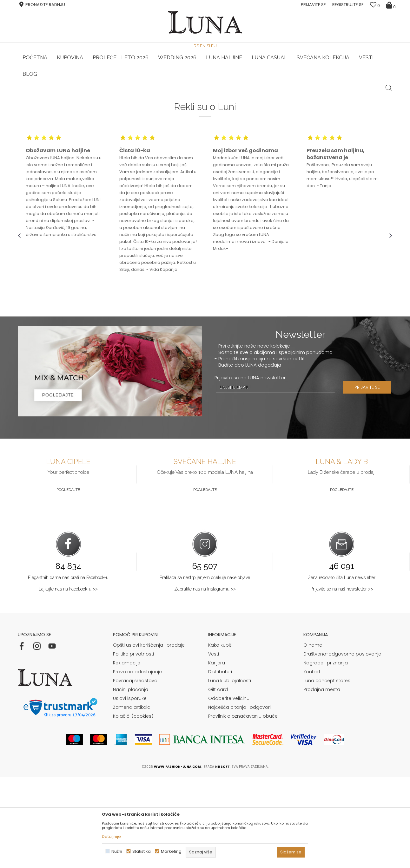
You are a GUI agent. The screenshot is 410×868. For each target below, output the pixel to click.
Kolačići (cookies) (133, 807)
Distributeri (220, 763)
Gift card (218, 781)
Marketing (171, 851)
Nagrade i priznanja (326, 754)
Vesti (214, 745)
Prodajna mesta (322, 781)
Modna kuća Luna (35, 105)
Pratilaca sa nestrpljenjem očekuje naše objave (205, 669)
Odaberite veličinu (229, 790)
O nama (313, 736)
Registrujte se (348, 5)
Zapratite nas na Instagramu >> (205, 680)
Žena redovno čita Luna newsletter (342, 669)
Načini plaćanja (131, 781)
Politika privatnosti (133, 745)
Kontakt (312, 763)
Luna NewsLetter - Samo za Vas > (207, 96)
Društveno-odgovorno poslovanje (342, 745)
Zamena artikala (132, 799)
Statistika (142, 851)
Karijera (217, 754)
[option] (80, 96)
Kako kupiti (220, 736)
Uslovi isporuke (130, 790)
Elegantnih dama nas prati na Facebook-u (68, 669)
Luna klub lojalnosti (230, 772)
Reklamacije (127, 754)
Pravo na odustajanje (137, 763)
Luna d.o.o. (68, 105)
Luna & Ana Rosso (330, 96)
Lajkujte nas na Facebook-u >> (68, 680)
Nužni (117, 851)
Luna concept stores (327, 772)
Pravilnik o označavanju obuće (243, 807)
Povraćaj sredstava (135, 772)
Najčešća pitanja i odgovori (239, 799)
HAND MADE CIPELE (80, 96)
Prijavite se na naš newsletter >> (342, 680)
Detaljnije (111, 836)
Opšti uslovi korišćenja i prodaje (149, 736)
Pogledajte (68, 581)
